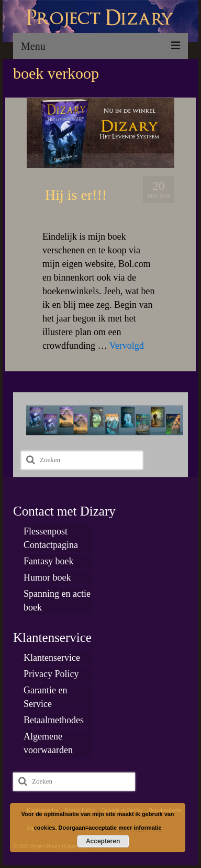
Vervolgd (127, 346)
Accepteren (103, 841)
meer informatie (140, 828)
